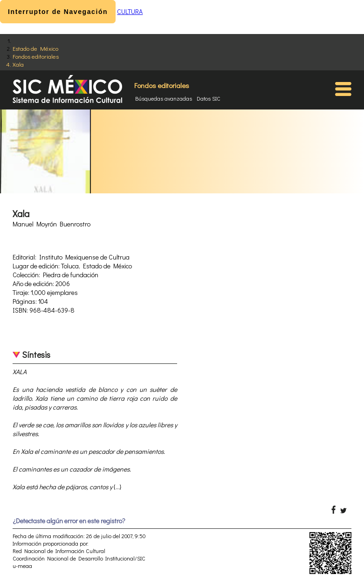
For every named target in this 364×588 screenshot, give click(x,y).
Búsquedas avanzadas (164, 98)
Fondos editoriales (36, 56)
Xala (18, 64)
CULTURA (130, 11)
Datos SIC (209, 98)
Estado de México (35, 48)
